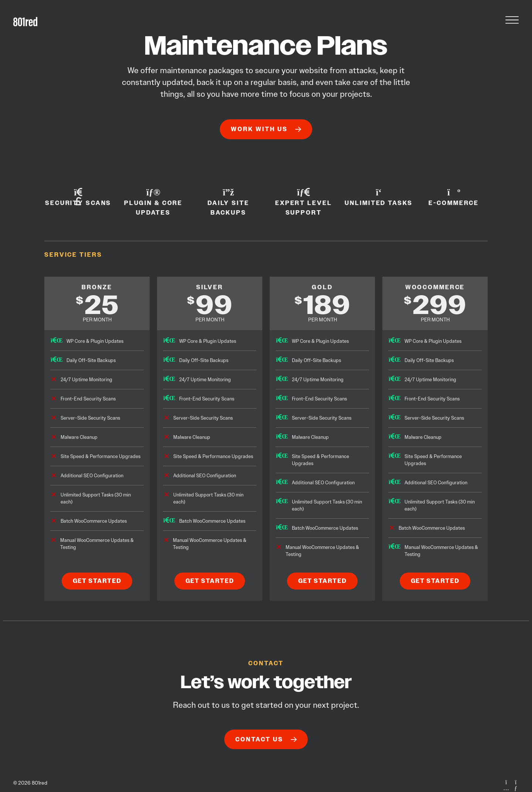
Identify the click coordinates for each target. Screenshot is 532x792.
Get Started (97, 581)
